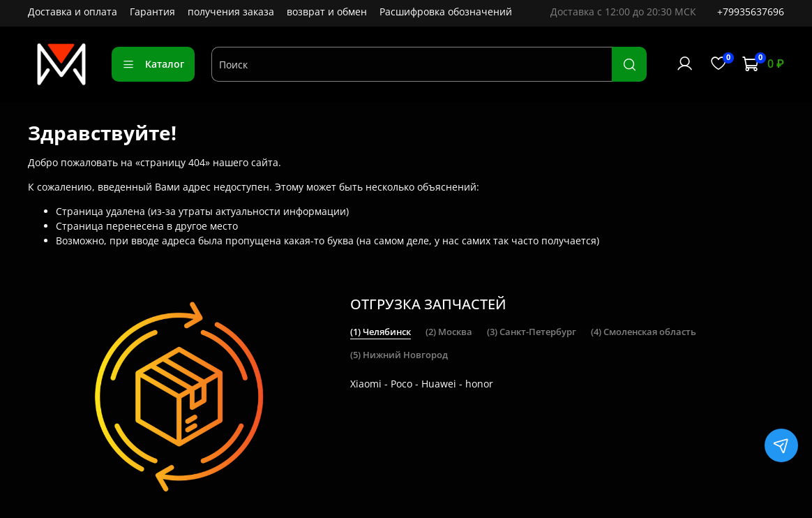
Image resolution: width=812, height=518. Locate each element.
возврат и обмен (327, 12)
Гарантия (152, 12)
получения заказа (231, 12)
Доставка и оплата (73, 12)
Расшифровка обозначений (446, 12)
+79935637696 (751, 12)
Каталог (153, 64)
